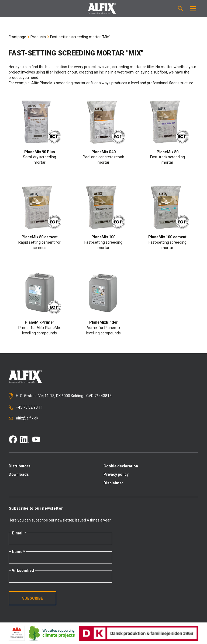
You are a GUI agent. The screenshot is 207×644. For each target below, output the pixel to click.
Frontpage (17, 37)
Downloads (19, 474)
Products (38, 37)
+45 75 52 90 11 (26, 407)
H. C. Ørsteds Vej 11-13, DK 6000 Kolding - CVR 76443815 (60, 396)
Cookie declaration (121, 466)
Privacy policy (116, 474)
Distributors (20, 466)
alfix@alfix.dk (23, 418)
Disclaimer (113, 483)
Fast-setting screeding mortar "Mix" (80, 37)
